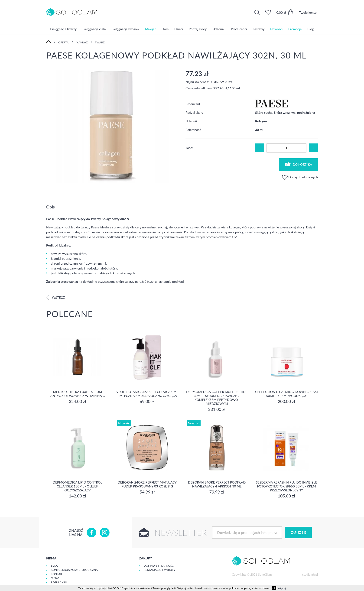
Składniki (219, 29)
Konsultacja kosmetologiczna (74, 570)
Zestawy (259, 29)
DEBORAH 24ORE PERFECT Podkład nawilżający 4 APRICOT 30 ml (217, 484)
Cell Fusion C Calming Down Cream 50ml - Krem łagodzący (286, 394)
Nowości (276, 29)
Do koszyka (299, 164)
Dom (165, 29)
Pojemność (193, 130)
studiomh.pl (310, 575)
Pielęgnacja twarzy (63, 29)
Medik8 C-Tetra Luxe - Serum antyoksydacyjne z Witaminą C (78, 394)
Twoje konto (308, 12)
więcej (282, 588)
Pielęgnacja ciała (94, 29)
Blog (310, 29)
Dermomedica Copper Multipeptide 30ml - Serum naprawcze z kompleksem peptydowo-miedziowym (217, 398)
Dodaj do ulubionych (300, 177)
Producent (193, 104)
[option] (112, 127)
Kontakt (57, 574)
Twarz (100, 42)
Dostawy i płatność (159, 566)
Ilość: (189, 148)
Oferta (63, 42)
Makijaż (151, 29)
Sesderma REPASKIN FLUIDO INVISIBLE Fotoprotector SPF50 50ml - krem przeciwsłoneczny (286, 486)
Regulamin (59, 582)
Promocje (295, 29)
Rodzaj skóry (198, 29)
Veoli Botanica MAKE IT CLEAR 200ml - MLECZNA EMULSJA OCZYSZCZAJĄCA (147, 394)
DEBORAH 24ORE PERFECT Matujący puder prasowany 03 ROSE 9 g (147, 484)
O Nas (55, 578)
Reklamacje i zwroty (159, 570)
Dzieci (179, 29)
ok (274, 588)
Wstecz (55, 297)
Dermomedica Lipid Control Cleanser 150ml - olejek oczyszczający (77, 486)
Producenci (239, 29)
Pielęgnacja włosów (125, 29)
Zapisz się (298, 533)
